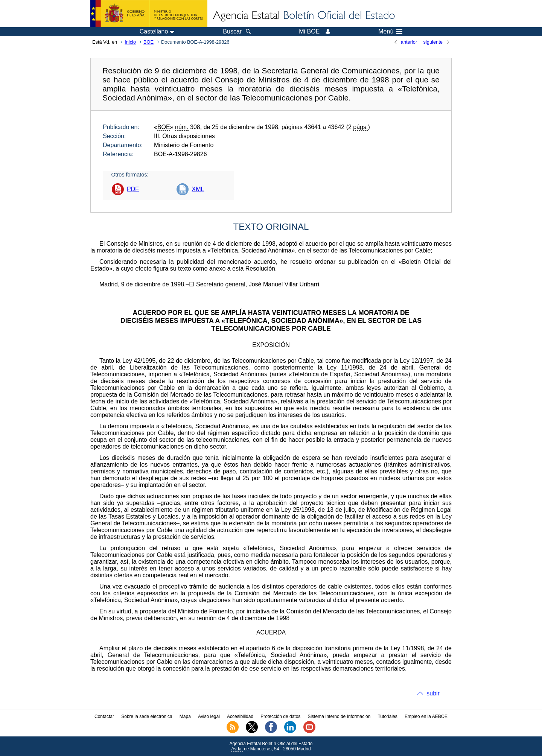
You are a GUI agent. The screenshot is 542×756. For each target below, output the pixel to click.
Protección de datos (280, 716)
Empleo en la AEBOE (426, 716)
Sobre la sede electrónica (147, 716)
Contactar (104, 716)
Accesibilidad (240, 716)
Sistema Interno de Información (339, 716)
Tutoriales (388, 716)
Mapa (185, 716)
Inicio (130, 42)
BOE (148, 42)
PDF (133, 189)
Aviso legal (209, 716)
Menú (390, 32)
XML (198, 189)
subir (433, 693)
